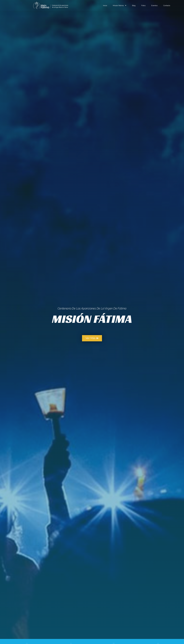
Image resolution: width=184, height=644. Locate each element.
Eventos (154, 6)
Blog (134, 6)
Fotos (143, 6)
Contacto (167, 6)
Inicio (105, 6)
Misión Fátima (120, 6)
